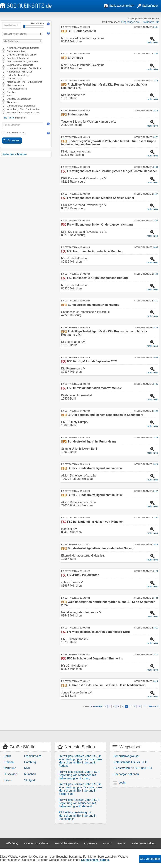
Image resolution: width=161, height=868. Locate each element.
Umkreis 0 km (38, 23)
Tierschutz (12, 102)
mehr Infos (152, 42)
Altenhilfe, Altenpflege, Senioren (23, 48)
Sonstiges (12, 92)
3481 (156, 27)
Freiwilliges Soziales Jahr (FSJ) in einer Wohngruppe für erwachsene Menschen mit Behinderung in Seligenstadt (80, 789)
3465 (156, 247)
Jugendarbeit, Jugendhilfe (20, 65)
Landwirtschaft (14, 78)
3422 (156, 598)
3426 (156, 518)
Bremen (9, 762)
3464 (156, 274)
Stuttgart (30, 780)
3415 (156, 628)
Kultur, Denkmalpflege (18, 75)
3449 (156, 327)
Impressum (90, 843)
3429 (156, 437)
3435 (156, 384)
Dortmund (10, 768)
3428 (156, 464)
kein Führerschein (16, 133)
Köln (27, 768)
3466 (156, 221)
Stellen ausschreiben (143, 843)
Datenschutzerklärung (37, 843)
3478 (156, 110)
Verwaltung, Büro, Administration (24, 109)
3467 (156, 194)
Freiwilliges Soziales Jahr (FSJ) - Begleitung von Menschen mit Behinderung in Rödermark (79, 803)
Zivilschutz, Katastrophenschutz (23, 113)
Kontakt (107, 843)
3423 (156, 571)
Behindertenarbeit (16, 51)
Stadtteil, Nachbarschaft (19, 99)
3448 (156, 357)
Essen (8, 780)
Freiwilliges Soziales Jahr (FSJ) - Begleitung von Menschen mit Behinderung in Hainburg (79, 775)
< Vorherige (97, 706)
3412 (156, 654)
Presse (121, 843)
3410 (156, 681)
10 (139, 706)
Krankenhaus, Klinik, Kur (19, 72)
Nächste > (153, 706)
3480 (156, 54)
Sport (10, 95)
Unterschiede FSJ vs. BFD (130, 762)
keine (12, 118)
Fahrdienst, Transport (18, 58)
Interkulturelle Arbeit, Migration (22, 61)
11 (145, 706)
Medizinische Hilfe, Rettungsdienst (25, 82)
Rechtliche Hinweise (67, 843)
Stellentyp (149, 22)
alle (5, 118)
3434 (156, 411)
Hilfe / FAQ (12, 843)
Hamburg (30, 762)
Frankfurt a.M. (33, 756)
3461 (156, 301)
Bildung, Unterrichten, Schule (22, 55)
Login (122, 783)
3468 (156, 167)
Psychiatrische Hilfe (17, 89)
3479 (156, 81)
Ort (158, 22)
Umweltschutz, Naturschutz (21, 106)
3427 (156, 491)
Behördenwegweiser (126, 756)
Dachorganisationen (126, 774)
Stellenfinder (147, 6)
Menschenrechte (15, 85)
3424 (156, 544)
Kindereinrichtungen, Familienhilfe (24, 68)
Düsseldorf (10, 774)
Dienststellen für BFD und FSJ (133, 768)
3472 (156, 137)
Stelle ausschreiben (119, 6)
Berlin (7, 756)
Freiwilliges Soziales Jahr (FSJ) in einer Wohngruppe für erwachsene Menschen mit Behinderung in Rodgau (80, 761)
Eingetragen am (130, 22)
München (30, 774)
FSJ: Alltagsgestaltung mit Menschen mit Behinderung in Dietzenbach (77, 816)
